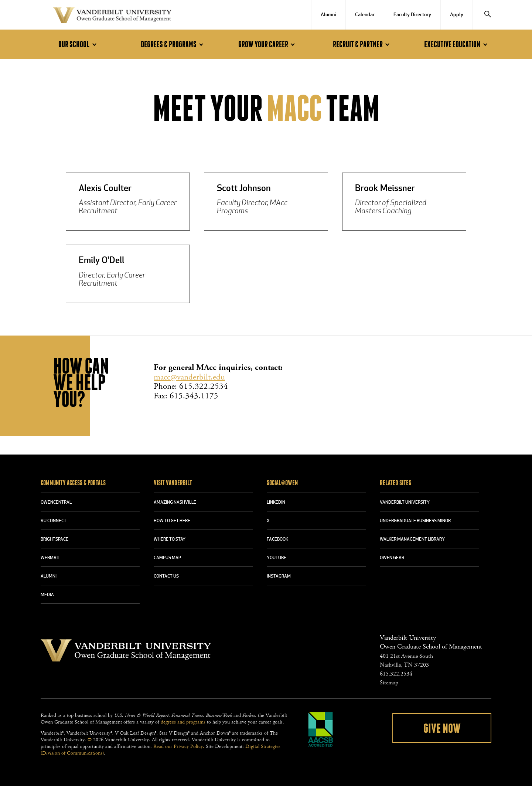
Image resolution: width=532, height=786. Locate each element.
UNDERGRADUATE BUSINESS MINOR (415, 521)
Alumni (328, 15)
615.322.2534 (396, 674)
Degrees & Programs (173, 45)
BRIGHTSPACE (54, 540)
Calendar (365, 15)
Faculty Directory (412, 15)
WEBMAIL (50, 558)
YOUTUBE (277, 558)
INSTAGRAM (279, 576)
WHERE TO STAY (170, 540)
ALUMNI (49, 576)
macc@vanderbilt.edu (189, 377)
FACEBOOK (277, 540)
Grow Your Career (268, 45)
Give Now (442, 729)
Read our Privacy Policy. (179, 746)
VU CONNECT (54, 521)
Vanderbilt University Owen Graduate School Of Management (112, 17)
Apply (457, 15)
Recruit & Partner (362, 45)
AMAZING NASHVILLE (175, 503)
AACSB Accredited (321, 729)
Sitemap (389, 683)
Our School (79, 45)
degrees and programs (183, 722)
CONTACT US (166, 576)
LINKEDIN (276, 503)
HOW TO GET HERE (172, 521)
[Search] (488, 15)
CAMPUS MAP (167, 558)
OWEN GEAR (392, 558)
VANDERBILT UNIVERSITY (405, 503)
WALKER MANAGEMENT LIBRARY (412, 540)
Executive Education (457, 45)
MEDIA (47, 595)
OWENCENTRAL (56, 503)
